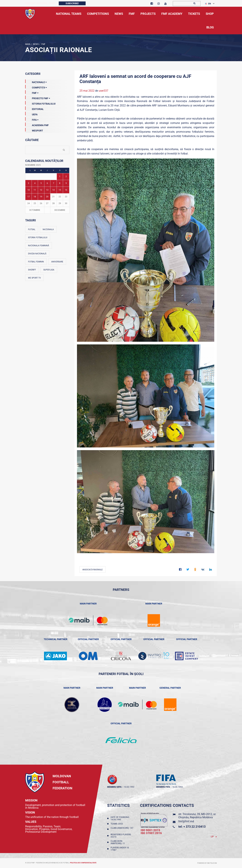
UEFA (31, 114)
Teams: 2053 (117, 824)
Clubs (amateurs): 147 (122, 829)
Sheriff (32, 270)
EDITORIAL (34, 108)
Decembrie (60, 210)
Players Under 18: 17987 (120, 849)
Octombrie (35, 210)
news (36, 44)
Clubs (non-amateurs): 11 (118, 842)
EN (208, 4)
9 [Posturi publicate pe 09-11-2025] (66, 183)
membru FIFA (163, 787)
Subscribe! (72, 3)
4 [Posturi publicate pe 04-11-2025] (35, 183)
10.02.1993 (129, 787)
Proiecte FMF (38, 98)
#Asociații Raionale (93, 570)
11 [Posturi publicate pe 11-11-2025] (35, 190)
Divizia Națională (37, 254)
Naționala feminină (39, 246)
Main (28, 44)
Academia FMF (37, 125)
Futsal (32, 229)
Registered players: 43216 (121, 836)
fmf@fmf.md (186, 821)
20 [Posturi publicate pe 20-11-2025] (47, 197)
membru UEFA (114, 787)
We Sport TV (34, 278)
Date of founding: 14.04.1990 (120, 818)
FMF (43, 44)
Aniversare (57, 262)
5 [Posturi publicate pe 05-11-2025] (41, 183)
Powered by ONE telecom (207, 863)
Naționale (36, 82)
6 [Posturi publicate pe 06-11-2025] (47, 183)
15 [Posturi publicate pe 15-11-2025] (60, 190)
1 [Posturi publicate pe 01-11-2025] (60, 176)
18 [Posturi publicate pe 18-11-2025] (35, 197)
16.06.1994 (177, 787)
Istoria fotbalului (38, 238)
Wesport (34, 130)
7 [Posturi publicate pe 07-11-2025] (54, 183)
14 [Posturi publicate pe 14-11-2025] (53, 190)
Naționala (48, 229)
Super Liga (49, 270)
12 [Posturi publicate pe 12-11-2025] (41, 190)
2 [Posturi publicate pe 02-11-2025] (66, 176)
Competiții (36, 87)
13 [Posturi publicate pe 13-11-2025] (47, 190)
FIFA (32, 119)
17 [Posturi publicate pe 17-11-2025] (29, 197)
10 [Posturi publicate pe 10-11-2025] (29, 190)
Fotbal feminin (36, 262)
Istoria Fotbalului (40, 103)
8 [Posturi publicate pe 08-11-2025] (60, 183)
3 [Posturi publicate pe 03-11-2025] (28, 183)
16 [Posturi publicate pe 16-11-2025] (66, 190)
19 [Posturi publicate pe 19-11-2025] (41, 197)
